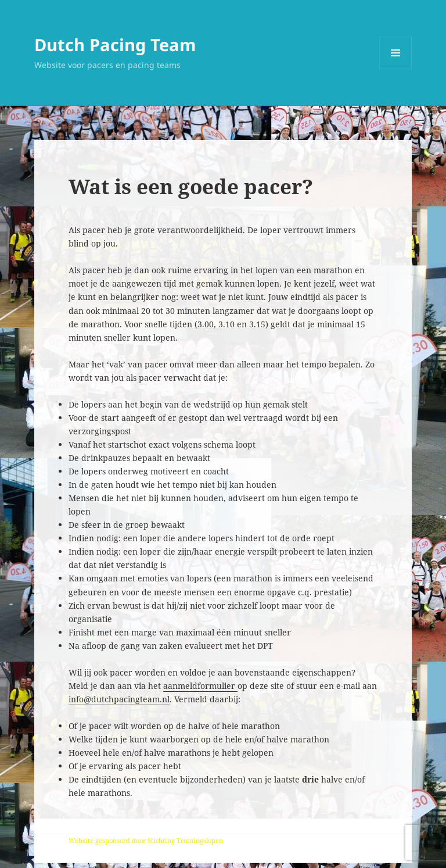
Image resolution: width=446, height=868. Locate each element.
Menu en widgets (396, 69)
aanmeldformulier (200, 686)
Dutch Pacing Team (115, 44)
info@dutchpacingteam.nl (119, 699)
